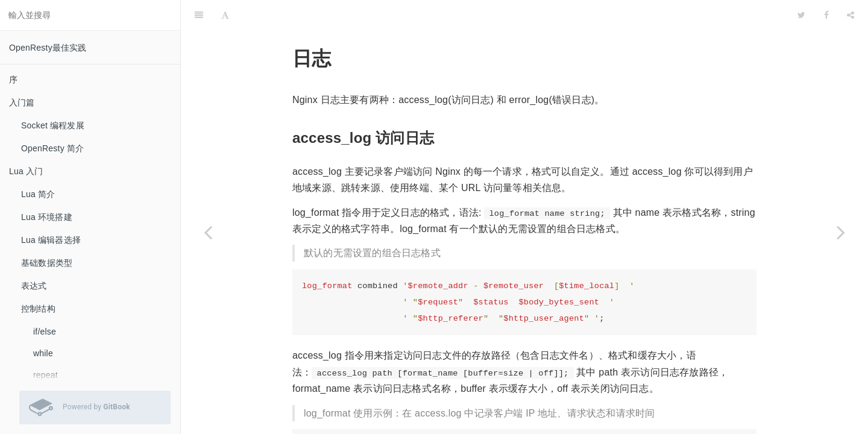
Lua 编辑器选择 (51, 240)
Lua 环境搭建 (47, 217)
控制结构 (38, 309)
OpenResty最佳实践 (48, 48)
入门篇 (22, 102)
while (43, 353)
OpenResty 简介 (52, 148)
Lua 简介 (38, 194)
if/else (45, 332)
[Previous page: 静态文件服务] (208, 232)
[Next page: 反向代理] (841, 232)
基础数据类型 (47, 263)
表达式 (34, 286)
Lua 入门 (26, 171)
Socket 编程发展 (53, 125)
